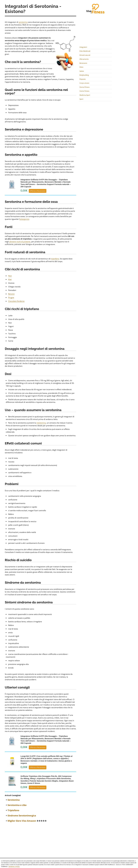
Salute (82, 71)
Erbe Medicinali (85, 51)
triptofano (55, 259)
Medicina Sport (85, 95)
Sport (81, 99)
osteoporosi (24, 219)
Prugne (11, 298)
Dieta (81, 67)
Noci (10, 276)
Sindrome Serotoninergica (22, 816)
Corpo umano (84, 83)
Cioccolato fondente (16, 301)
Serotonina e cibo (17, 805)
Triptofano (13, 810)
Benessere (83, 63)
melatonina (41, 423)
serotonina (23, 22)
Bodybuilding (84, 75)
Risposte (83, 79)
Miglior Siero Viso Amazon (27, 821)
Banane (11, 294)
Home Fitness (84, 91)
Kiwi (10, 279)
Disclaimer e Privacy (14, 866)
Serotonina (14, 800)
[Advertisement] (41, 838)
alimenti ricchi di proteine (20, 242)
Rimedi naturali (85, 55)
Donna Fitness (85, 87)
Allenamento (84, 59)
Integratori (83, 47)
